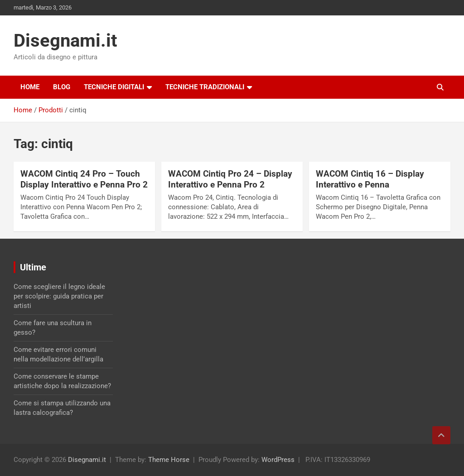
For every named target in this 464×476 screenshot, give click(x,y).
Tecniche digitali (114, 87)
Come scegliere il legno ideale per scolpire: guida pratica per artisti (59, 296)
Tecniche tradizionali (205, 87)
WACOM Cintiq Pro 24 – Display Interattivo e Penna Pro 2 (230, 179)
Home (30, 87)
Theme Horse (169, 460)
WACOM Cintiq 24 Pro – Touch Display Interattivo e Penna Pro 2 (84, 179)
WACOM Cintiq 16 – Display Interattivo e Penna (370, 179)
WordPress (278, 460)
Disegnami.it (65, 41)
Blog (62, 87)
